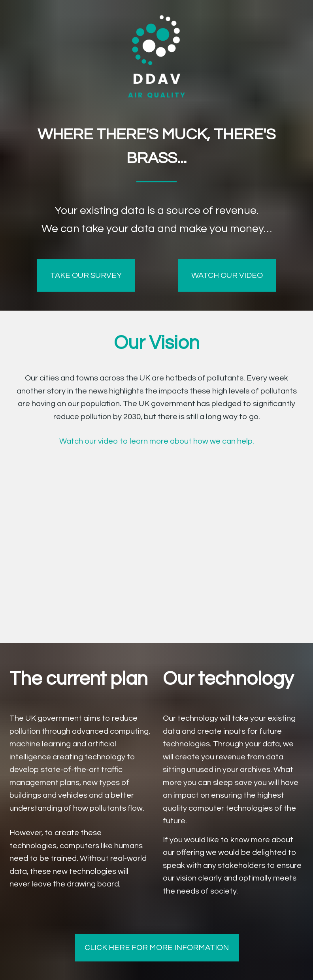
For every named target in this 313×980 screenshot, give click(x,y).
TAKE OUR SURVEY (86, 275)
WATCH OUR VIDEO (227, 275)
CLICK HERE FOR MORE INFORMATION (157, 948)
